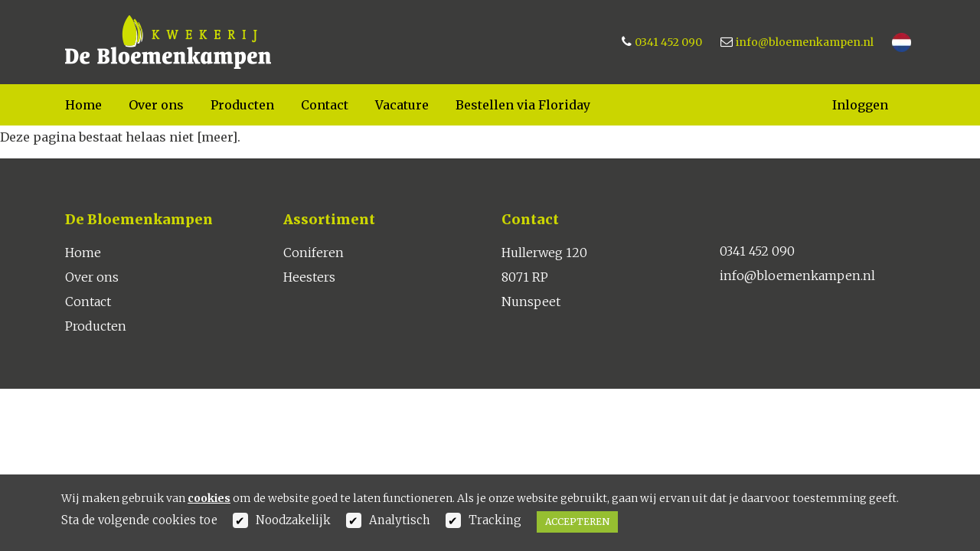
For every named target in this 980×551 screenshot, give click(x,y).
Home (83, 105)
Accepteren (577, 522)
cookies (209, 498)
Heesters (309, 277)
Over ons (156, 105)
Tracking (495, 520)
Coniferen (314, 253)
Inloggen (860, 105)
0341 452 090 (668, 42)
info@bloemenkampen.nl (805, 42)
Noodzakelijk (293, 520)
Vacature (402, 105)
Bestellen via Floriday (523, 105)
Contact (325, 105)
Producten (242, 105)
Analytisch (400, 520)
